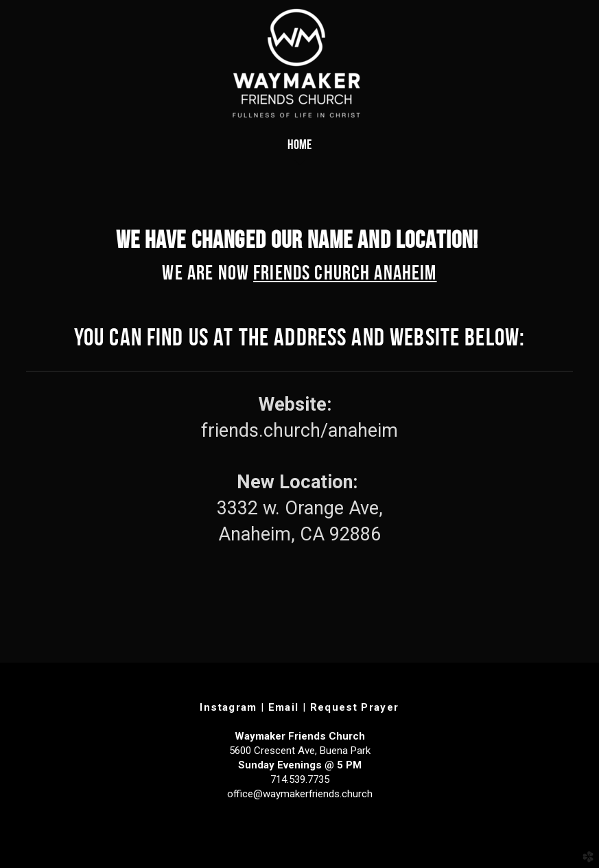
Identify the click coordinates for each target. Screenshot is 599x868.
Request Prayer (355, 707)
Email (284, 707)
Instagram (228, 707)
